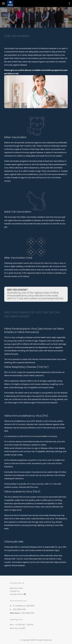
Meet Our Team (17, 588)
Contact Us (15, 591)
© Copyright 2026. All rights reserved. (36, 640)
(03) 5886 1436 (19, 609)
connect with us (17, 594)
